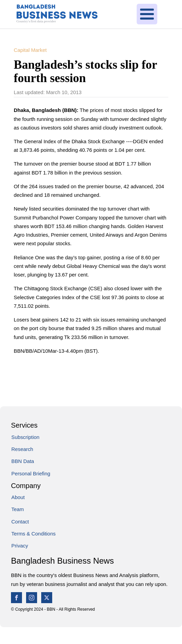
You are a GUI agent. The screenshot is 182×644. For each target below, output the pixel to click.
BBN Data (23, 461)
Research (22, 449)
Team (18, 509)
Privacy (20, 546)
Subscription (25, 437)
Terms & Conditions (33, 534)
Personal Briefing (31, 474)
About (18, 497)
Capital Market (30, 50)
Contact (20, 522)
